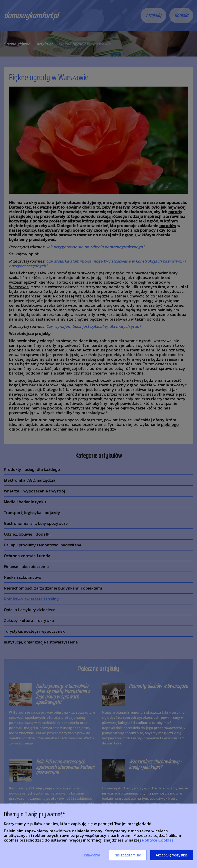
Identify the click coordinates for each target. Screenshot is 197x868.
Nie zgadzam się (128, 855)
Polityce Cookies (158, 840)
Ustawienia (91, 855)
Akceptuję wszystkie (172, 855)
